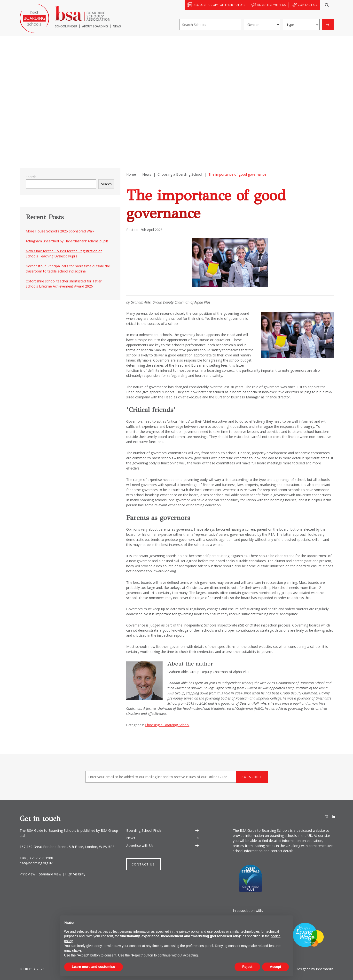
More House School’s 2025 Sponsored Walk (60, 231)
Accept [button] (276, 967)
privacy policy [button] (189, 931)
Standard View (50, 874)
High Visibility (75, 874)
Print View (27, 874)
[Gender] (262, 25)
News (131, 838)
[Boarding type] (301, 25)
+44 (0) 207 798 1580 (36, 858)
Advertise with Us (140, 845)
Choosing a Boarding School (167, 725)
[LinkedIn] (333, 817)
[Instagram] (326, 817)
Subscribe (252, 777)
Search (31, 177)
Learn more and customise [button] (94, 967)
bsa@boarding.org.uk (36, 863)
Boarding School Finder (145, 830)
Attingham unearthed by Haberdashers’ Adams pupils (67, 241)
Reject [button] (247, 967)
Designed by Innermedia (315, 969)
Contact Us (143, 864)
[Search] (327, 5)
